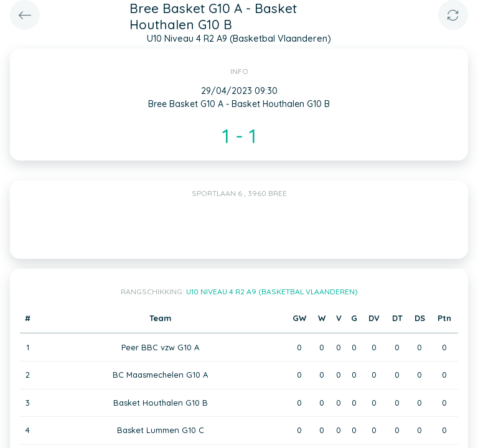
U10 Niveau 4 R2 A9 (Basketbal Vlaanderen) (272, 292)
